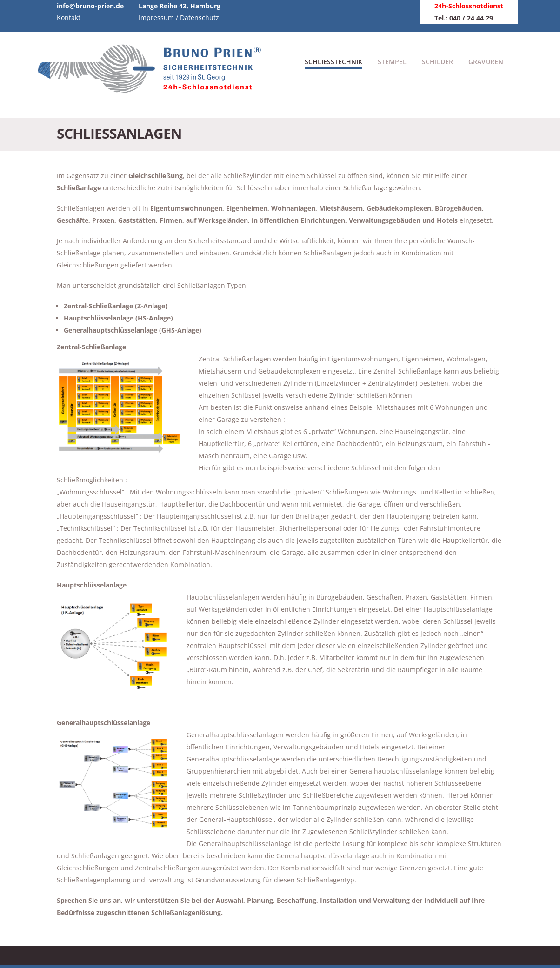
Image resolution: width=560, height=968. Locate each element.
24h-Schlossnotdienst (469, 6)
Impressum (156, 17)
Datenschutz (200, 17)
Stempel (392, 62)
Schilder (437, 62)
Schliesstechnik (333, 62)
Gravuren (486, 62)
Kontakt (69, 17)
